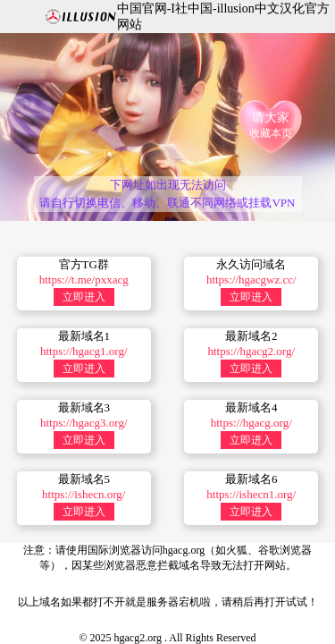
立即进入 (84, 297)
